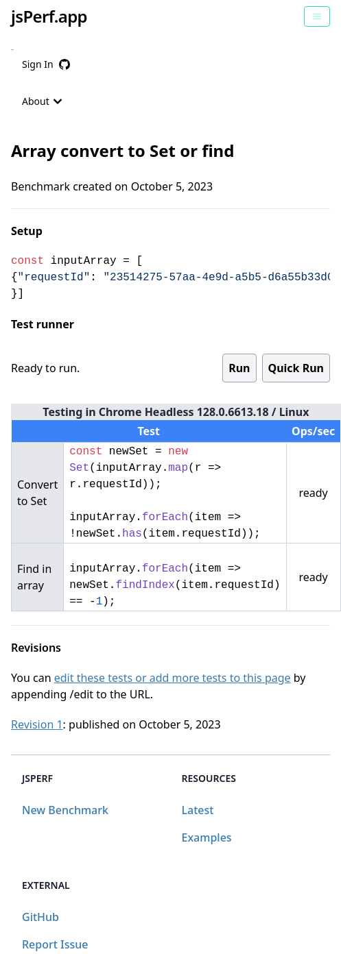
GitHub (40, 917)
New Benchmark (65, 810)
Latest (198, 810)
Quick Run (296, 368)
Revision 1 (37, 724)
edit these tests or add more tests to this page (173, 678)
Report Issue (55, 944)
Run (239, 368)
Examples (207, 837)
